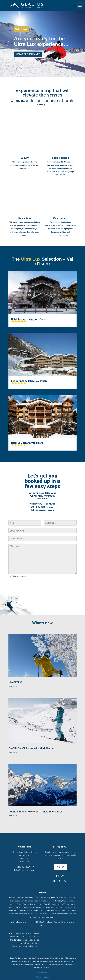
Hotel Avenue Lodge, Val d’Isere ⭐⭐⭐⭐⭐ (29, 320)
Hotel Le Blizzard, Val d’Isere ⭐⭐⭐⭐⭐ (27, 444)
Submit (14, 598)
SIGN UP (60, 867)
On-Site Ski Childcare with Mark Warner (31, 748)
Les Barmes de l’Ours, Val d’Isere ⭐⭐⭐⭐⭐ (29, 382)
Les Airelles (15, 682)
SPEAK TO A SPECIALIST (28, 54)
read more (13, 686)
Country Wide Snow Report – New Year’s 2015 (35, 812)
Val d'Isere (21, 29)
